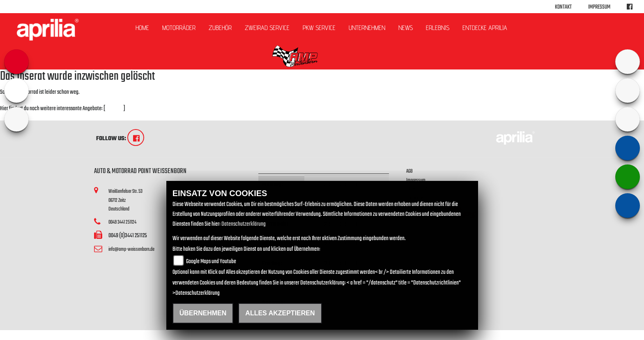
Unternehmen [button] (367, 28)
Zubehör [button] (220, 28)
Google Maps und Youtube (211, 262)
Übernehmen (203, 313)
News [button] (406, 28)
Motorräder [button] (179, 28)
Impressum (599, 7)
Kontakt (563, 7)
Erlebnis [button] (438, 28)
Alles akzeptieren (280, 313)
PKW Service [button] (319, 28)
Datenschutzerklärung (244, 224)
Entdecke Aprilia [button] (485, 28)
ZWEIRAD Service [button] (267, 28)
